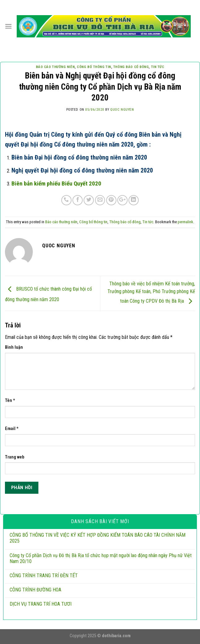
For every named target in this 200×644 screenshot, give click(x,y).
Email (12, 429)
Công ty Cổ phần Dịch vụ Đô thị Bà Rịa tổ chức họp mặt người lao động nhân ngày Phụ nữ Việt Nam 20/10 (101, 558)
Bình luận (14, 347)
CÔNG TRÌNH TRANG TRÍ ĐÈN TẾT (44, 576)
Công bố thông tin (94, 67)
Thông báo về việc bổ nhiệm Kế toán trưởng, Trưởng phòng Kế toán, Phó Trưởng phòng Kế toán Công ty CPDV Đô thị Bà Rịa (151, 292)
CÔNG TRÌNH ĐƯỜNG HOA (35, 590)
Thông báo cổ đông (131, 67)
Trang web (15, 457)
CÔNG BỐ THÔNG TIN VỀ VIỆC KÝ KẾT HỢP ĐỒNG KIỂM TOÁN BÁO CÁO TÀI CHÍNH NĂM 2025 (98, 538)
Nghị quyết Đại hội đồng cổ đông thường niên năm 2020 (82, 170)
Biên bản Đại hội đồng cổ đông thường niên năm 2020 (79, 157)
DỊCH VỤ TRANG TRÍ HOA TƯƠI (41, 604)
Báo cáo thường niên (55, 67)
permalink (185, 222)
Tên (10, 401)
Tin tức (158, 67)
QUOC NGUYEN (122, 110)
